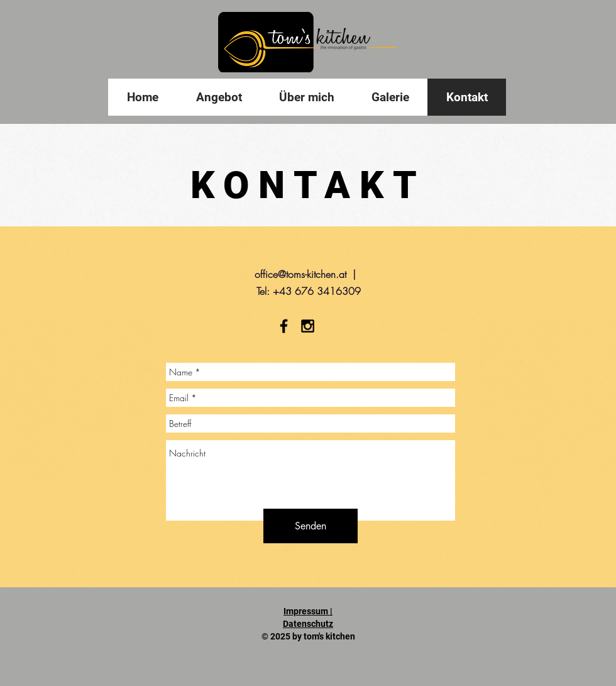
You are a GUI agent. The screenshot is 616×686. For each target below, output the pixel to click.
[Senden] (311, 526)
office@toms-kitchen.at (300, 274)
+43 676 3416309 (317, 291)
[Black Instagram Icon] (308, 326)
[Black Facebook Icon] (284, 326)
